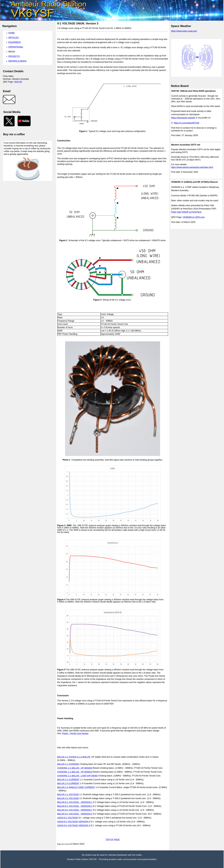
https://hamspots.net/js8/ (183, 118)
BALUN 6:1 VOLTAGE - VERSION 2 (75, 806)
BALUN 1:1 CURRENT (68, 780)
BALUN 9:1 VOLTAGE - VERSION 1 (75, 810)
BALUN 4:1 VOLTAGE (68, 798)
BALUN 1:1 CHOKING (68, 764)
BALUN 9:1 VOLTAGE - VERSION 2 (75, 814)
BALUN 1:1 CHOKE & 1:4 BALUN (74, 757)
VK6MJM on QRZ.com (194, 217)
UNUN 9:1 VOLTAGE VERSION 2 (74, 822)
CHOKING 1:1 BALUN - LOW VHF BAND (77, 776)
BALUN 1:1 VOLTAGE (68, 794)
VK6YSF (18, 82)
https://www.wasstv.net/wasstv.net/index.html (192, 167)
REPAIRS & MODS (17, 61)
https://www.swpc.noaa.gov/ (184, 31)
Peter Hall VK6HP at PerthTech (186, 212)
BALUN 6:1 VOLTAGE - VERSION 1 (75, 802)
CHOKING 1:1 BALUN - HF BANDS (75, 768)
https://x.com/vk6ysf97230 (187, 123)
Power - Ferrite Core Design (75, 733)
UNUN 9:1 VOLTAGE (68, 818)
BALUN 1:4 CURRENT (68, 783)
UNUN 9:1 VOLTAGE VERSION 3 (74, 825)
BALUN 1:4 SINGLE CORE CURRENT (76, 787)
